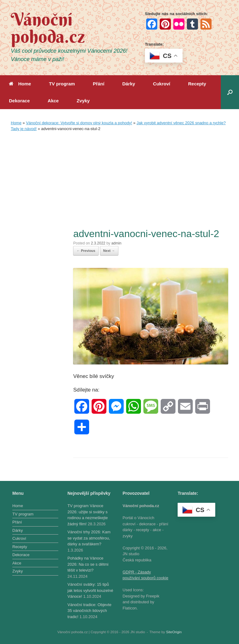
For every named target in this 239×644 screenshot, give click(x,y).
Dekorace (19, 101)
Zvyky (83, 101)
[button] (230, 92)
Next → (109, 251)
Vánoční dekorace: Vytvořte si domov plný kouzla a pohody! (79, 123)
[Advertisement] (120, 181)
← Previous (86, 251)
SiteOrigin (174, 632)
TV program (62, 84)
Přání (99, 84)
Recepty (197, 84)
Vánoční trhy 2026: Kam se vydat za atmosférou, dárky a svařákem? (89, 538)
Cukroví (162, 84)
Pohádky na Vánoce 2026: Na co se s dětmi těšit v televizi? (88, 564)
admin (116, 243)
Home (20, 84)
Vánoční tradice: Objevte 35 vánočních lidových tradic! (89, 611)
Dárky (129, 84)
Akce (53, 101)
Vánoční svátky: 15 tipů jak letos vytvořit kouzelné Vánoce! (90, 590)
